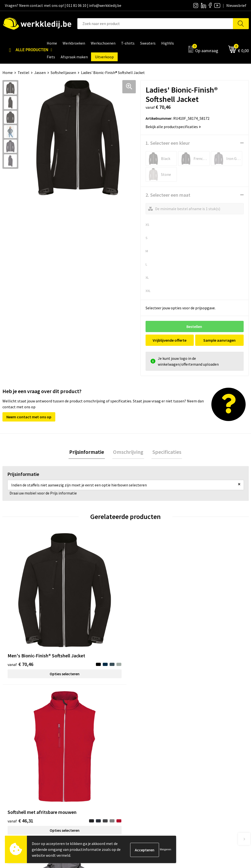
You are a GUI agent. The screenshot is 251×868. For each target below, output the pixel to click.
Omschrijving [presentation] (128, 452)
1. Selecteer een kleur (168, 143)
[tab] (88, 452)
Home (8, 72)
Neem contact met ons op (29, 417)
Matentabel (142, 759)
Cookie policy (82, 752)
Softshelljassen (63, 72)
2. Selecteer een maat (168, 195)
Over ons (139, 737)
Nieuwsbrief (142, 745)
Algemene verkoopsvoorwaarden (98, 759)
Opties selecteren (33, 626)
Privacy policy (82, 745)
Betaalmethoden (207, 745)
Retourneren (203, 752)
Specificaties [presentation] (165, 452)
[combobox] (155, 24)
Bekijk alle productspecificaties (173, 127)
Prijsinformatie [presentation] (88, 452)
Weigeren (165, 849)
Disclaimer (201, 737)
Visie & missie (143, 752)
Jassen (40, 72)
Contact (78, 737)
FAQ (74, 767)
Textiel (23, 72)
